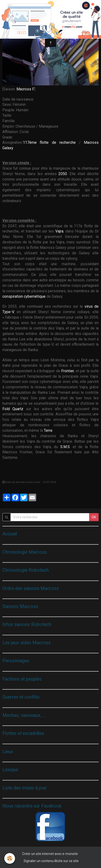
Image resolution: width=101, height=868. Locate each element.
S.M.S (65, 447)
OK (94, 517)
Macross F (25, 89)
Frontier (68, 371)
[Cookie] (10, 858)
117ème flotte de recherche (51, 142)
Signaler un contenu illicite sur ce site (51, 861)
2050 (63, 174)
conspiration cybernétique (24, 296)
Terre (48, 430)
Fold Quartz (13, 409)
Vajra (59, 231)
